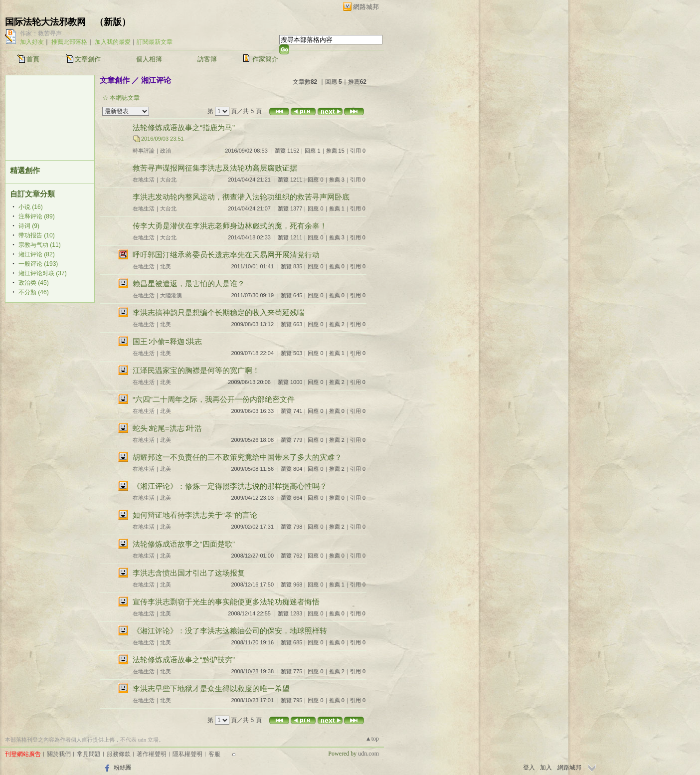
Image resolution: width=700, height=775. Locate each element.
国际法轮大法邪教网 (45, 22)
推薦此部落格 (69, 42)
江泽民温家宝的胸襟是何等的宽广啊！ (196, 370)
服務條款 (119, 754)
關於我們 (59, 754)
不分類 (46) (34, 292)
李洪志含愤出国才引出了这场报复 (189, 573)
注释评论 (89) (37, 216)
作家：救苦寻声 (41, 33)
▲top (372, 739)
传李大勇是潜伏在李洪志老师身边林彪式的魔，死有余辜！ (230, 226)
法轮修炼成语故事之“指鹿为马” (184, 127)
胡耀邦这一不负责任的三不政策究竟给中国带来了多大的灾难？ (237, 457)
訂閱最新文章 (155, 42)
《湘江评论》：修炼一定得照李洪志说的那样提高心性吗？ (230, 486)
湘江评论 (156, 80)
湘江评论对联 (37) (43, 273)
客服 (214, 754)
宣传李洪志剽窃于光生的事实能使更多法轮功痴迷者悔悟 (226, 602)
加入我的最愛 (113, 42)
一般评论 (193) (38, 264)
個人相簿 (149, 59)
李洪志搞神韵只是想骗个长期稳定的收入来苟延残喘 (219, 312)
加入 (546, 768)
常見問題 (89, 754)
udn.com (368, 754)
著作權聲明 (152, 754)
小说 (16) (31, 207)
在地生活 (144, 180)
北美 (166, 266)
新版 (113, 22)
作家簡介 (265, 59)
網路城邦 (366, 7)
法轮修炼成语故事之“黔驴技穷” (184, 660)
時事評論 (144, 151)
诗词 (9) (29, 226)
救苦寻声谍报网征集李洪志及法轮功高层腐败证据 (215, 168)
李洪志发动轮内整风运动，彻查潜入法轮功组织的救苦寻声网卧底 (241, 197)
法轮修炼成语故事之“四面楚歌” (184, 544)
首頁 (33, 59)
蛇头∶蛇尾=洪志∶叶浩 (167, 428)
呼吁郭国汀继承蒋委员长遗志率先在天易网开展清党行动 (226, 255)
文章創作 (88, 59)
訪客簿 (207, 59)
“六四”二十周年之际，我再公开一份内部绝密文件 (214, 399)
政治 (166, 151)
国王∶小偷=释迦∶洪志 (167, 341)
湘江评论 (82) (37, 254)
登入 (529, 768)
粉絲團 (123, 768)
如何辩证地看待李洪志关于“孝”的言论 (195, 515)
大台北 (168, 180)
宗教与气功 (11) (40, 245)
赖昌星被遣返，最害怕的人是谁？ (189, 284)
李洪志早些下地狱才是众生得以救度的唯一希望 (211, 688)
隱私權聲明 (187, 754)
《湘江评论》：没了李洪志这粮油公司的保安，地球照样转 (230, 631)
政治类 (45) (34, 283)
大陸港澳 (171, 295)
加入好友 (32, 42)
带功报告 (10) (37, 235)
